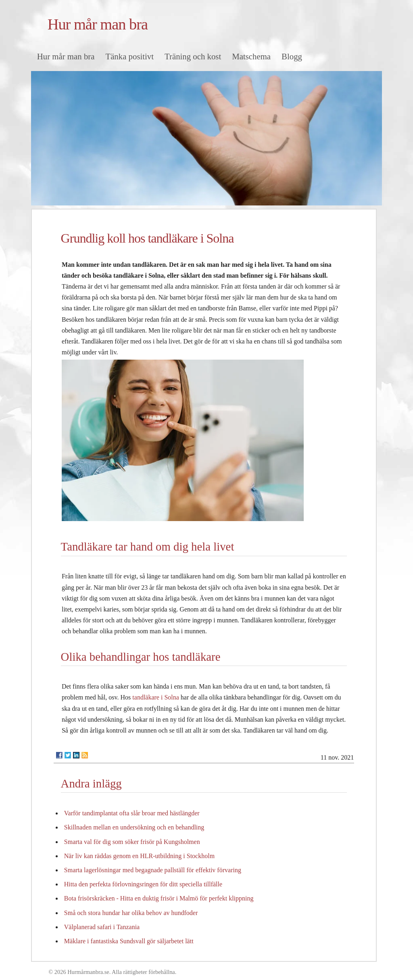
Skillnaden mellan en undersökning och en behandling (134, 827)
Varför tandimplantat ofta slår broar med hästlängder (132, 813)
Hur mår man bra (98, 24)
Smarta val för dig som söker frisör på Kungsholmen (132, 842)
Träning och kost (193, 56)
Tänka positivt (129, 56)
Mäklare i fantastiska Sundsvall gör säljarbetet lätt (129, 941)
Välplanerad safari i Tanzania (102, 927)
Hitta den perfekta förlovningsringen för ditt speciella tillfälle (143, 884)
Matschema (251, 56)
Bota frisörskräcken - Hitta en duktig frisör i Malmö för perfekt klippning (159, 898)
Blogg (292, 56)
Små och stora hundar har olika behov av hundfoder (131, 913)
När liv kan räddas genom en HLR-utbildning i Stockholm (139, 856)
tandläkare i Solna (156, 697)
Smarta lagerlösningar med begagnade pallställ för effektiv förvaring (153, 870)
